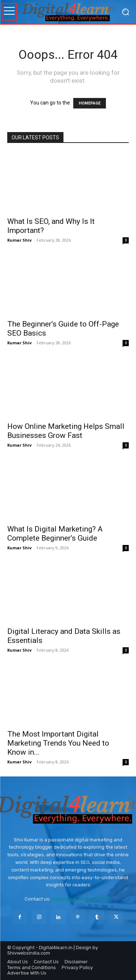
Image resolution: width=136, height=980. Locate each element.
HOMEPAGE (90, 103)
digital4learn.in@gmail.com (81, 899)
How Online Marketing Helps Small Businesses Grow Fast (66, 431)
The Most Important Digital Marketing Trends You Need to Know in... (58, 743)
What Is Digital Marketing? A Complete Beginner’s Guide (55, 534)
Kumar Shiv (19, 240)
